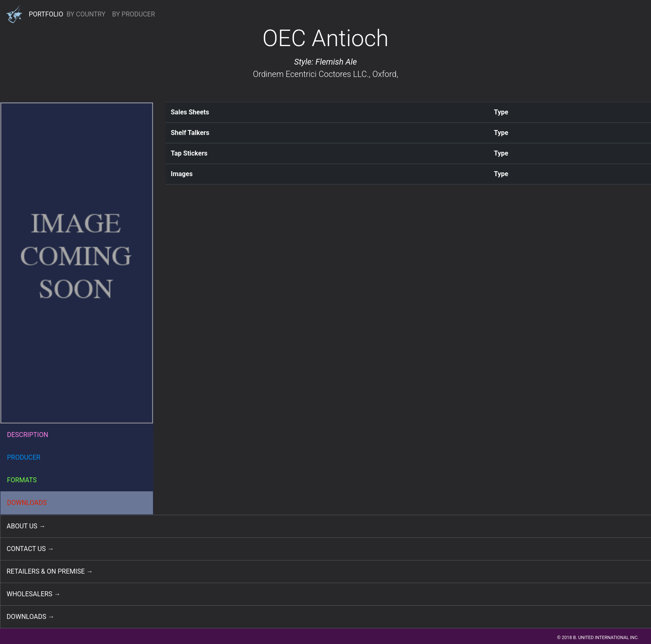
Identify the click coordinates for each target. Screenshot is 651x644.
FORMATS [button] (22, 480)
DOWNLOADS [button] (27, 503)
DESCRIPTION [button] (28, 435)
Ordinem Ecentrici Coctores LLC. (311, 74)
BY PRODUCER (133, 14)
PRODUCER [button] (24, 457)
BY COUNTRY (86, 14)
